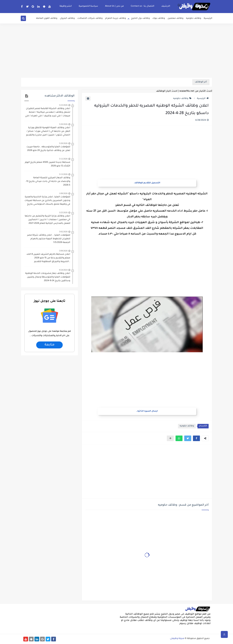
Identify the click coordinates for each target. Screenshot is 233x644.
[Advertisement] (116, 50)
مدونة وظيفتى (177, 639)
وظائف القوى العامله (47, 18)
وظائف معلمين (175, 18)
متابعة (49, 345)
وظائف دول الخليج (140, 18)
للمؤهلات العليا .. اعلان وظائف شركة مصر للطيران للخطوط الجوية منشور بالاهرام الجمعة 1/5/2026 (49, 239)
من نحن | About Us (114, 6)
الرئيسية (208, 18)
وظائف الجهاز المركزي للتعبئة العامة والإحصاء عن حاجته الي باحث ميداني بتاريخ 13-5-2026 (48, 182)
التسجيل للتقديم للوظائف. (147, 183)
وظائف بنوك (159, 18)
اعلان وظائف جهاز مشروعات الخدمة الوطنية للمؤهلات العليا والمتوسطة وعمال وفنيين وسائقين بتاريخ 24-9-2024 (48, 277)
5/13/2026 (63, 174)
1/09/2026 (63, 193)
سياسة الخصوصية (88, 6)
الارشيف (166, 6)
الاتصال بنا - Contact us (143, 6)
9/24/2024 (63, 270)
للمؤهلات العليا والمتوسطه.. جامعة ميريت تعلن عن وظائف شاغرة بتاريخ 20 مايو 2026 (48, 149)
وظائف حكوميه (194, 18)
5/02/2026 (63, 232)
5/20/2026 (63, 124)
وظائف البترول (67, 18)
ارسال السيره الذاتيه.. (147, 411)
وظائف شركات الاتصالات (90, 18)
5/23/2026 (63, 105)
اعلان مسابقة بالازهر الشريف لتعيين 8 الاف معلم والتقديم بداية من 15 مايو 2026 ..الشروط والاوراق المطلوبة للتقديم (48, 258)
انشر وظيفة (66, 6)
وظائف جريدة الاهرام (116, 18)
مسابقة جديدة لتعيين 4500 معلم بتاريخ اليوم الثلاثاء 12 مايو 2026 (48, 164)
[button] (196, 438)
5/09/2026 (63, 251)
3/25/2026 (63, 212)
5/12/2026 (63, 159)
